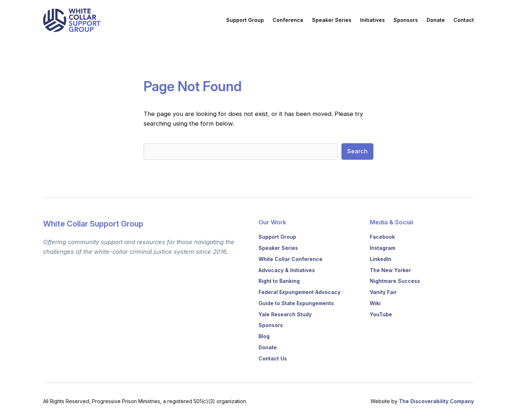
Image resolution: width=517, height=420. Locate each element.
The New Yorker (390, 270)
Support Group (277, 237)
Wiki (375, 303)
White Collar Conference (290, 259)
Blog (264, 336)
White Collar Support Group (93, 224)
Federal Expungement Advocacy (299, 292)
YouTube (381, 314)
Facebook (382, 237)
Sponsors (271, 325)
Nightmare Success (395, 281)
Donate (268, 347)
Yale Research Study (285, 314)
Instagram (383, 248)
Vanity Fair (383, 292)
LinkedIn (381, 259)
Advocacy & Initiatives (287, 270)
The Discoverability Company (436, 401)
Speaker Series (278, 248)
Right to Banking (279, 281)
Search (357, 151)
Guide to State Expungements (296, 303)
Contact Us (273, 358)
